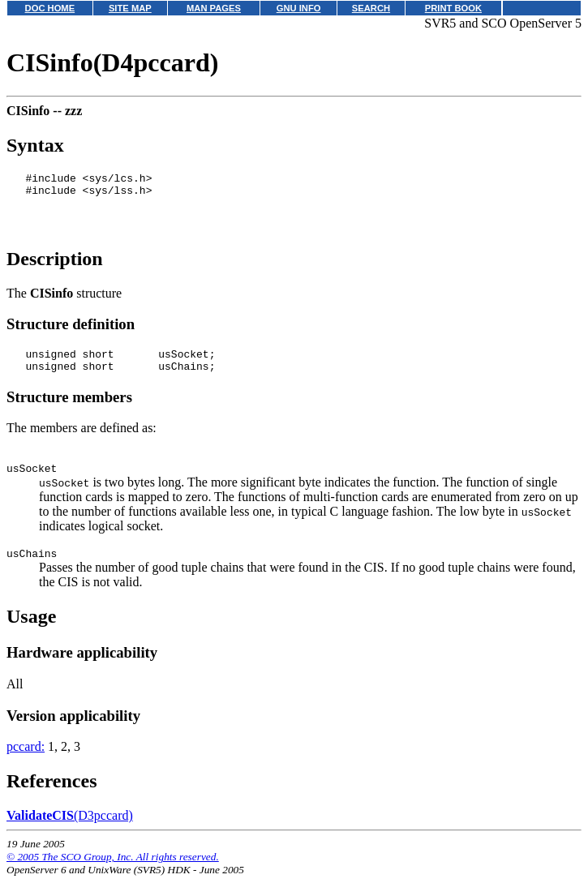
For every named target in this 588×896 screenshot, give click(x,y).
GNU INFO (299, 8)
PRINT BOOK (453, 8)
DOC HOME (50, 8)
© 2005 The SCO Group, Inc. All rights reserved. (113, 876)
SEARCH (371, 8)
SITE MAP (130, 8)
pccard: (26, 766)
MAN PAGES (214, 8)
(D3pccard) (70, 835)
